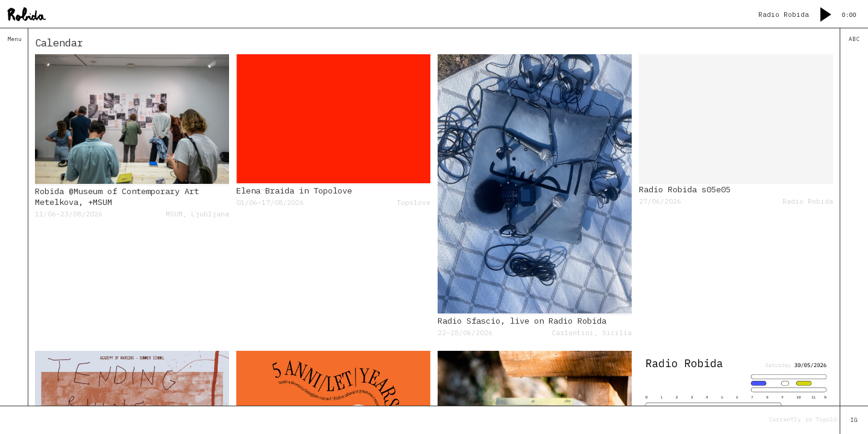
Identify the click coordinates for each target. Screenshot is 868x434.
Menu (14, 39)
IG (854, 420)
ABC (854, 39)
